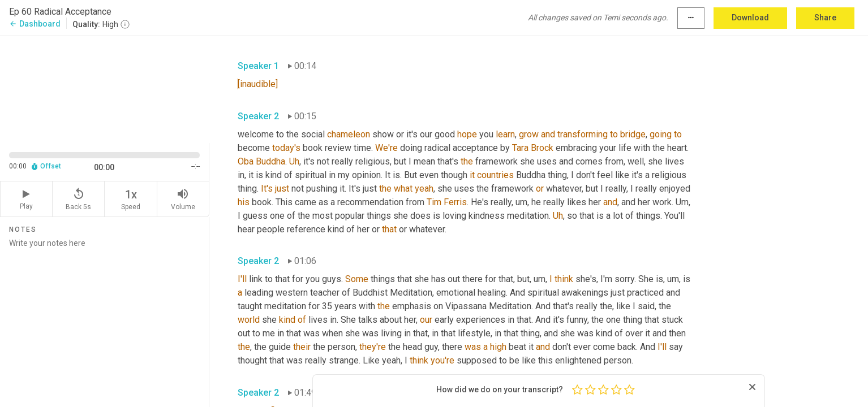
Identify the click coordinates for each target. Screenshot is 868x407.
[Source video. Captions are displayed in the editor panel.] (105, 88)
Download (750, 18)
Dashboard (35, 24)
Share (825, 18)
